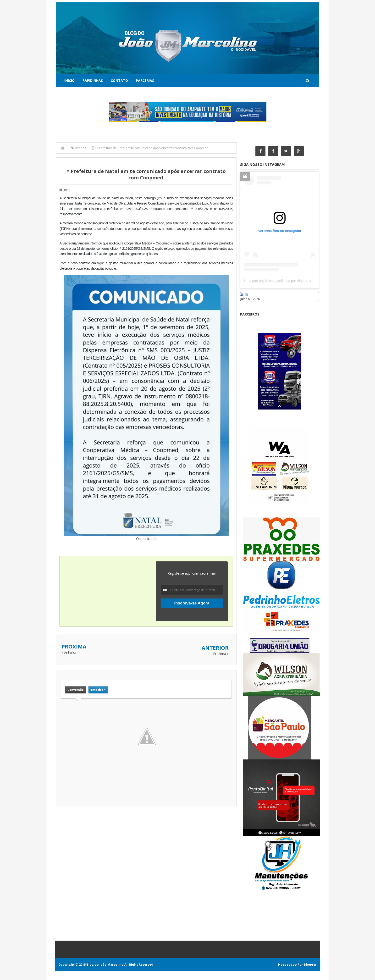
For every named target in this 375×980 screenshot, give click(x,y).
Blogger (310, 965)
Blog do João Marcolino (105, 965)
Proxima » (221, 653)
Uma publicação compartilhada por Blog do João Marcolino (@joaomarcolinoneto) (305, 281)
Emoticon (98, 690)
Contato (119, 80)
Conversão (76, 690)
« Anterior (69, 652)
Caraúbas (247, 304)
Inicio (69, 80)
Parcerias (145, 80)
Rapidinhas (93, 80)
